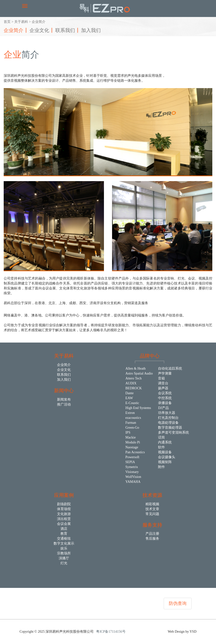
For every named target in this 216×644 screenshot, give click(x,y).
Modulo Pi (133, 442)
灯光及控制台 (168, 418)
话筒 (161, 437)
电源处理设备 (168, 423)
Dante (129, 393)
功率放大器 (167, 413)
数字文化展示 (64, 543)
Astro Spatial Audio (139, 373)
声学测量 (165, 373)
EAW (129, 398)
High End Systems (138, 408)
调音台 (163, 383)
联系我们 (65, 30)
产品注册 (152, 534)
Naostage (132, 447)
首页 (7, 22)
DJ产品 (163, 408)
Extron (130, 413)
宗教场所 (64, 553)
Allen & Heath (135, 369)
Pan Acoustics (135, 452)
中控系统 (165, 398)
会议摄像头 (167, 457)
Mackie (130, 437)
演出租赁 (64, 519)
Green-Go (132, 428)
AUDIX (131, 383)
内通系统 (165, 442)
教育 (64, 534)
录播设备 (165, 403)
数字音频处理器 (170, 428)
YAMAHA (133, 482)
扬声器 (163, 388)
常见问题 (152, 514)
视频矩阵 (165, 462)
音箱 (161, 378)
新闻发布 (64, 400)
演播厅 (64, 558)
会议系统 (165, 393)
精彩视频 (152, 504)
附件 (161, 467)
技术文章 (152, 509)
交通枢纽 (64, 539)
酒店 (64, 529)
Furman (131, 423)
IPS (128, 432)
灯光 (64, 563)
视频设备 (165, 452)
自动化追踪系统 (170, 369)
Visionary (132, 472)
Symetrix (132, 467)
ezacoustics (133, 418)
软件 (161, 447)
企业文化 (39, 30)
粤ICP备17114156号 (111, 632)
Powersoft (132, 457)
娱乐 (64, 548)
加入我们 (91, 30)
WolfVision (133, 477)
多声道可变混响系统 (173, 432)
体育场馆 (64, 509)
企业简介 (14, 30)
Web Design (177, 632)
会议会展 (64, 524)
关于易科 (21, 22)
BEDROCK (134, 388)
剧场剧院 (64, 504)
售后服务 (152, 539)
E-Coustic (132, 403)
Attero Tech (133, 378)
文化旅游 (64, 514)
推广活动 (64, 404)
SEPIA (130, 462)
